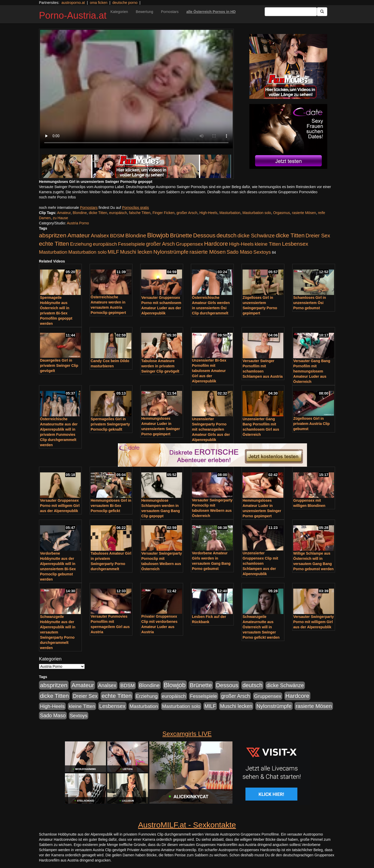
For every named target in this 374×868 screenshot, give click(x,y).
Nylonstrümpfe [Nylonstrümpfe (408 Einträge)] (171, 252)
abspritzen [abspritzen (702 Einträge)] (53, 235)
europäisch (118, 213)
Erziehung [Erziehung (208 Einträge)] (81, 244)
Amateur (64, 213)
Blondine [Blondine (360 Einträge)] (136, 235)
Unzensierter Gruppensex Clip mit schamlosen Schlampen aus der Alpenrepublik (260, 563)
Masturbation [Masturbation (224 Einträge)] (53, 252)
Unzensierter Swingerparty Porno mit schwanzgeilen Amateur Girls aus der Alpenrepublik (211, 429)
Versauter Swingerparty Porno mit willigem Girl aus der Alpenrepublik (313, 622)
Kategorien (119, 12)
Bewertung (145, 12)
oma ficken (99, 3)
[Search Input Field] (291, 12)
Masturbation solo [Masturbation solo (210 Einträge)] (87, 252)
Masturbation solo (257, 213)
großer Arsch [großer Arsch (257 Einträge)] (160, 244)
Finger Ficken (163, 213)
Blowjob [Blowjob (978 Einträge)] (158, 235)
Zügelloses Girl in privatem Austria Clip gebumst (311, 424)
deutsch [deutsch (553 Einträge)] (226, 235)
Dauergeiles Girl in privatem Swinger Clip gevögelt (59, 366)
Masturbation (230, 213)
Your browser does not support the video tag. (136, 89)
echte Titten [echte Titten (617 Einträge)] (54, 244)
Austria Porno (78, 223)
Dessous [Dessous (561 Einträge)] (204, 235)
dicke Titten (98, 213)
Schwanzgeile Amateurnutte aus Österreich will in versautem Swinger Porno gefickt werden (261, 627)
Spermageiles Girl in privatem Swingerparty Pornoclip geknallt (110, 424)
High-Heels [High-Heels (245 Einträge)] (241, 244)
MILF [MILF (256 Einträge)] (113, 252)
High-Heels (208, 213)
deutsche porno (125, 3)
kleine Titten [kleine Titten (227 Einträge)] (268, 244)
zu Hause (60, 218)
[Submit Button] (322, 12)
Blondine (80, 213)
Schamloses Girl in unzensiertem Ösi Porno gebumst (310, 303)
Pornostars (170, 12)
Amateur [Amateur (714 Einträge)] (78, 235)
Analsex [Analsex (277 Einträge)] (100, 236)
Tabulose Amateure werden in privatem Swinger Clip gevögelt (160, 366)
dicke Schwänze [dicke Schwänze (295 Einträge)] (256, 236)
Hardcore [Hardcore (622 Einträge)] (216, 244)
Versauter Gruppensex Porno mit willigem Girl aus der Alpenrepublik (60, 506)
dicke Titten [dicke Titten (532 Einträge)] (290, 235)
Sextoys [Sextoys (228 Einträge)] (262, 252)
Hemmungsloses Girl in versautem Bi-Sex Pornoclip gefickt (111, 506)
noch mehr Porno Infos (57, 197)
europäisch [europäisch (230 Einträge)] (105, 244)
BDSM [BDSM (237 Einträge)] (117, 236)
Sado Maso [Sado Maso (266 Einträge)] (240, 252)
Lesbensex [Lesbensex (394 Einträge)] (295, 244)
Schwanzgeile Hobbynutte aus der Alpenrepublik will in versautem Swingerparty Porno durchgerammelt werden (58, 632)
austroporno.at (73, 3)
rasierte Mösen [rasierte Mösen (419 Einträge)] (208, 252)
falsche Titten (140, 213)
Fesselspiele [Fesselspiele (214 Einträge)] (131, 244)
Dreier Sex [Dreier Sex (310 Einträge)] (318, 236)
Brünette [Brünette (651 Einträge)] (181, 235)
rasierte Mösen (304, 213)
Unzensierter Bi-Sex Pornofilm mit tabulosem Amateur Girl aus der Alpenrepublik (209, 371)
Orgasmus (282, 213)
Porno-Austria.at (73, 15)
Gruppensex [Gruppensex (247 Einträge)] (189, 244)
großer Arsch (187, 213)
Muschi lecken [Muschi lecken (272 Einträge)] (136, 252)
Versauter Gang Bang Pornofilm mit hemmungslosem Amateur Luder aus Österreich (312, 371)
